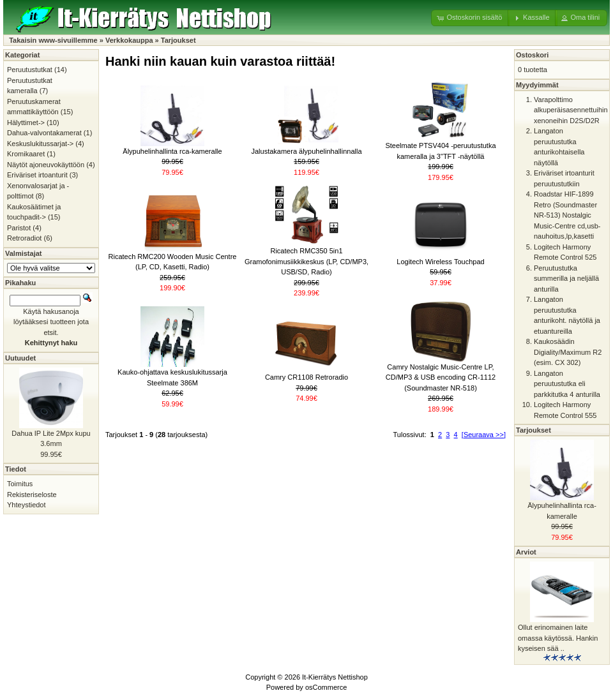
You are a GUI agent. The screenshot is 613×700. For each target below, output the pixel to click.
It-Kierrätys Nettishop (335, 677)
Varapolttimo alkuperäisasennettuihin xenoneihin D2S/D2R (571, 110)
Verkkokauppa (129, 40)
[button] (470, 18)
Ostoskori (532, 55)
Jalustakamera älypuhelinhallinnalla (306, 151)
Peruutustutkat (30, 70)
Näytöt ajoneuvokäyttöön (46, 165)
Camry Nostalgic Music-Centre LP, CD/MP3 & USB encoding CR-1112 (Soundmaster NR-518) (441, 377)
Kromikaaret (26, 154)
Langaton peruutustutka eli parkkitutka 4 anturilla (567, 384)
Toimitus (20, 484)
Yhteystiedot (26, 505)
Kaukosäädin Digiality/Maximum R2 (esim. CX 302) (568, 352)
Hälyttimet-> (26, 123)
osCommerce (326, 687)
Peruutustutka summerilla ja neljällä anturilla (566, 279)
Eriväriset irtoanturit (37, 175)
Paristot (19, 228)
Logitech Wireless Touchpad (440, 262)
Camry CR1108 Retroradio (306, 377)
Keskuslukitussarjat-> (40, 144)
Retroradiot (24, 238)
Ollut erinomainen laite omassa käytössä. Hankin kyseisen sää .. (558, 638)
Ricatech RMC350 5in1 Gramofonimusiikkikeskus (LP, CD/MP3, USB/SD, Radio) (306, 261)
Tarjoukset (178, 40)
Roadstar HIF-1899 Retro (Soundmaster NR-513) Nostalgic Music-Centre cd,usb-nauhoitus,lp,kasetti (567, 215)
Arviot (526, 552)
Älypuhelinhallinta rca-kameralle (172, 151)
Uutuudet (20, 358)
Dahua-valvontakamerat (44, 133)
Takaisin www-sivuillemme (53, 40)
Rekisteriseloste (32, 495)
